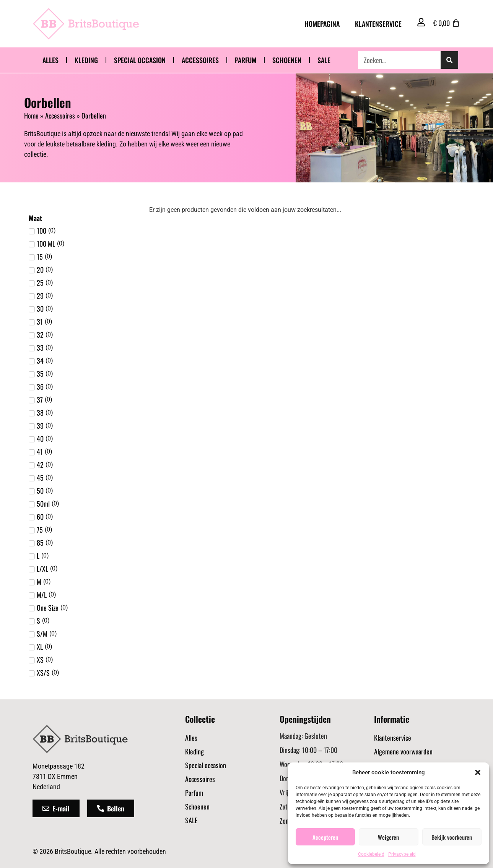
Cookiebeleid (371, 854)
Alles (50, 60)
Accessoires (200, 60)
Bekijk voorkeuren (452, 837)
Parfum (246, 60)
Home (31, 115)
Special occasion (140, 60)
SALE (324, 60)
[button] (478, 772)
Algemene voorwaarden (403, 751)
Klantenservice (378, 24)
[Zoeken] (449, 60)
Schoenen (287, 60)
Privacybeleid (402, 854)
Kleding (86, 60)
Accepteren (325, 837)
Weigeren (388, 837)
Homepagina (322, 24)
